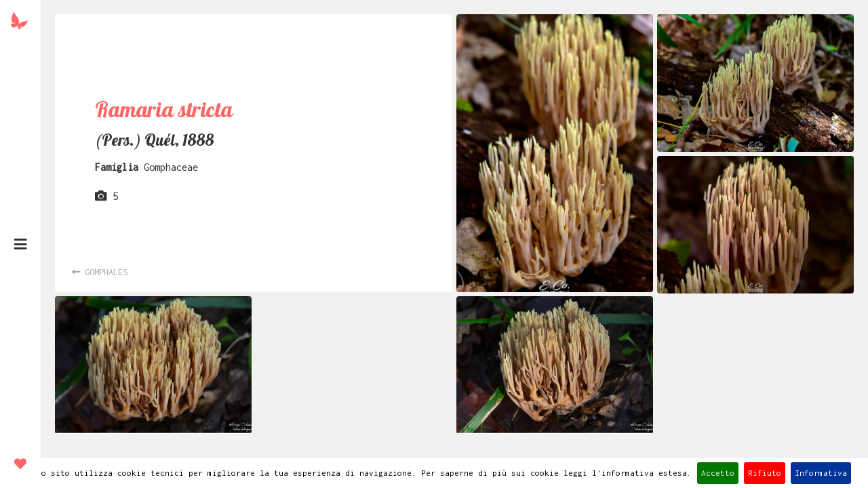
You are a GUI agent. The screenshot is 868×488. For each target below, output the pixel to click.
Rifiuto (765, 473)
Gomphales (100, 272)
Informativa (821, 473)
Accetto (718, 473)
